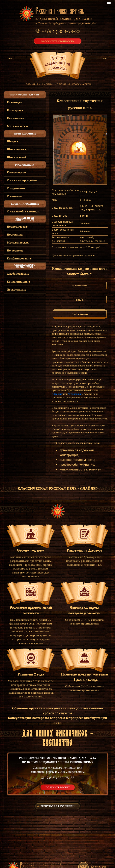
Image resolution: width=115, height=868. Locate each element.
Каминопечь (16, 118)
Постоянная (15, 235)
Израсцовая (15, 110)
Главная (30, 84)
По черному (15, 250)
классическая (82, 84)
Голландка (14, 102)
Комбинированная (20, 258)
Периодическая (18, 227)
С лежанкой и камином (23, 211)
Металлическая (18, 126)
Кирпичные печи (54, 84)
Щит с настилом (18, 149)
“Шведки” (57, 394)
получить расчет (58, 787)
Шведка (12, 141)
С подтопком (16, 188)
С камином (15, 196)
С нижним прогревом (22, 180)
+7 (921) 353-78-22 (60, 778)
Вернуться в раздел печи (58, 806)
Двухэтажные (17, 290)
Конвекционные (18, 282)
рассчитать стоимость (58, 41)
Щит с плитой (17, 157)
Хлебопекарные (18, 274)
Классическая (16, 172)
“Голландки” (75, 394)
